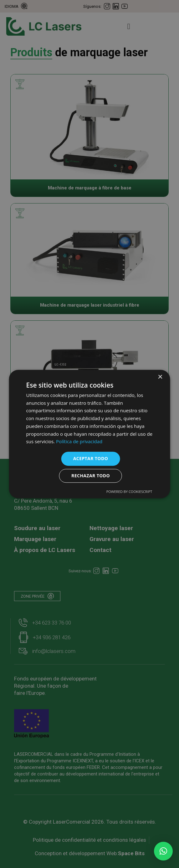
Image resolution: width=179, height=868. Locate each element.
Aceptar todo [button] (91, 458)
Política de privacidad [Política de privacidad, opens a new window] (79, 442)
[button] (163, 851)
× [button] (160, 377)
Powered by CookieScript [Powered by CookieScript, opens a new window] (129, 492)
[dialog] (90, 434)
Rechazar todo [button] (91, 476)
